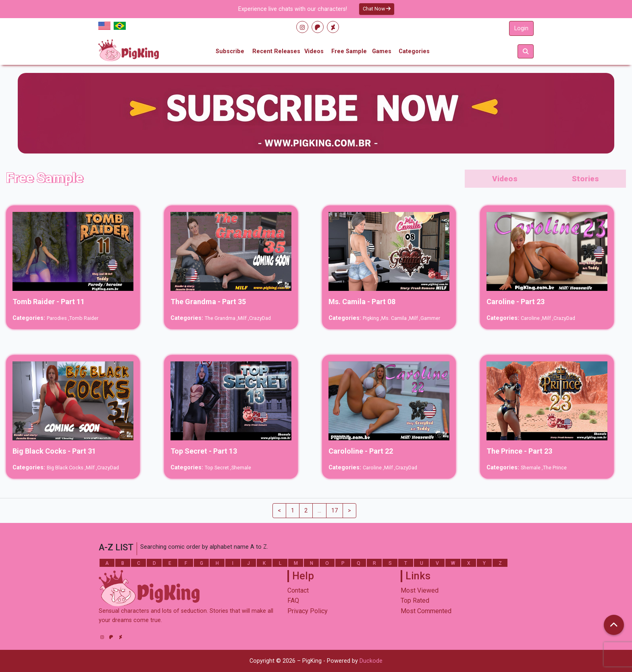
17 (335, 511)
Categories (414, 51)
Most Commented (426, 611)
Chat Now (377, 9)
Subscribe (230, 51)
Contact (298, 590)
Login (521, 28)
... (319, 511)
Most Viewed (420, 590)
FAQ (293, 600)
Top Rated (415, 600)
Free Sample (349, 51)
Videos (314, 51)
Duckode (371, 661)
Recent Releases (276, 51)
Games (382, 51)
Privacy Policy (308, 611)
